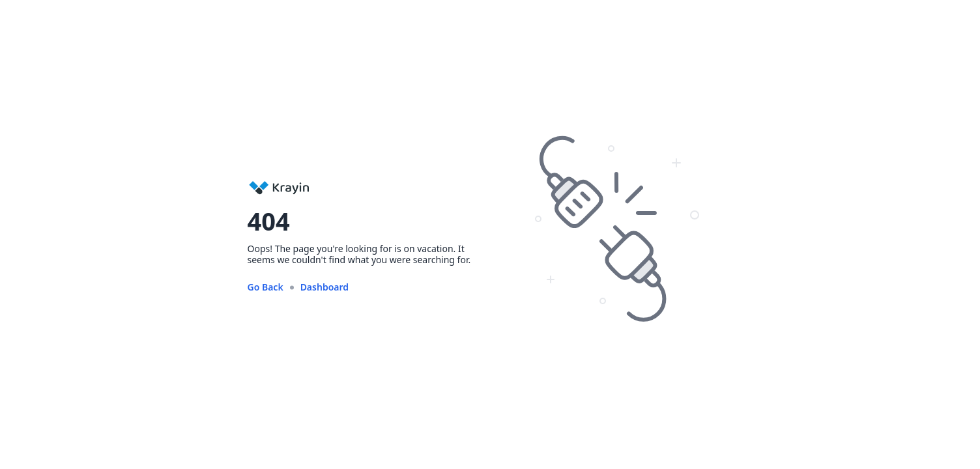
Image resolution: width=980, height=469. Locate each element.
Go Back (266, 287)
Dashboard (324, 287)
